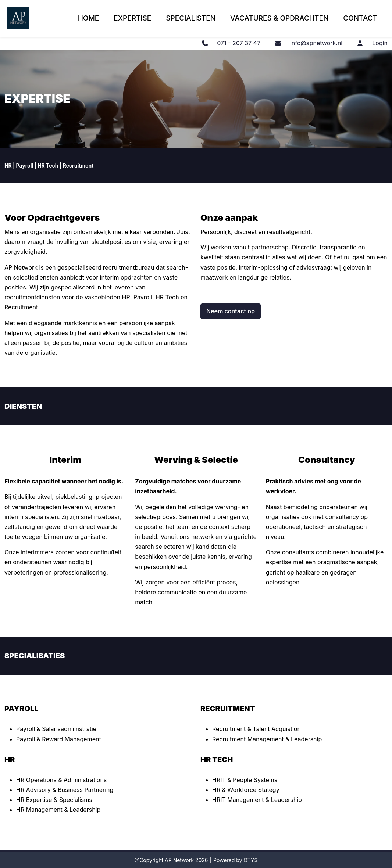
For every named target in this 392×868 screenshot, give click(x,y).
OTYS (250, 860)
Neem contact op (231, 311)
